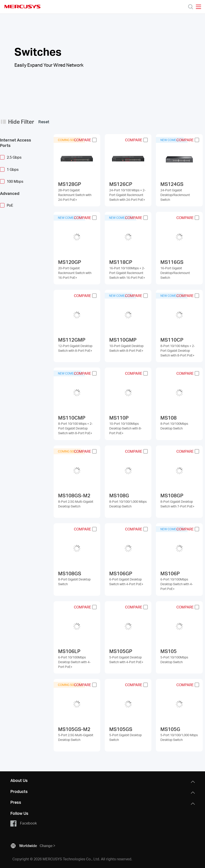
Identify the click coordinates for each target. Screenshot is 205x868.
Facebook (24, 823)
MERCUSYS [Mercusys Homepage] (23, 7)
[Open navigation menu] (198, 7)
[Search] (191, 7)
